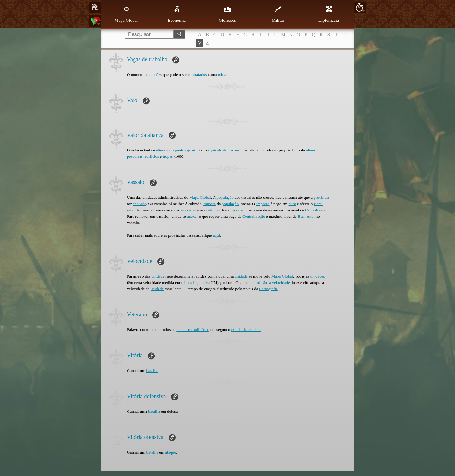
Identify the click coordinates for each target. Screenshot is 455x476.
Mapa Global (126, 14)
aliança (162, 150)
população (225, 197)
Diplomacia (329, 14)
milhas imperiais (195, 282)
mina (222, 74)
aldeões (156, 74)
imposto (209, 204)
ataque (171, 452)
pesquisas (135, 156)
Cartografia (268, 289)
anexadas (188, 210)
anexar (193, 216)
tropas (168, 156)
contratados (197, 74)
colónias (213, 210)
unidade (241, 276)
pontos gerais (186, 150)
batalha (152, 371)
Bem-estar (306, 216)
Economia (177, 14)
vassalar (237, 210)
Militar (278, 14)
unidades (159, 276)
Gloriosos (227, 14)
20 (360, 7)
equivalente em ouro (225, 150)
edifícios (152, 156)
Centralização (316, 210)
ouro (292, 204)
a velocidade (279, 282)
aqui (216, 235)
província (321, 197)
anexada (139, 204)
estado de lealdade (246, 330)
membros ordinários (193, 330)
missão (261, 282)
